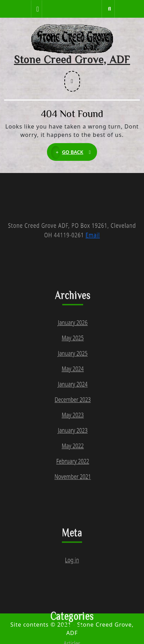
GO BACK (74, 153)
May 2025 (73, 372)
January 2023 (73, 482)
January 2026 (73, 354)
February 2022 (73, 519)
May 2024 (73, 409)
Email (93, 250)
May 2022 (73, 501)
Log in (72, 637)
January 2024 (73, 427)
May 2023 (73, 464)
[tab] (37, 9)
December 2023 (73, 446)
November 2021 (73, 537)
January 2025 (73, 391)
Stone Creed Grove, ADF (72, 59)
